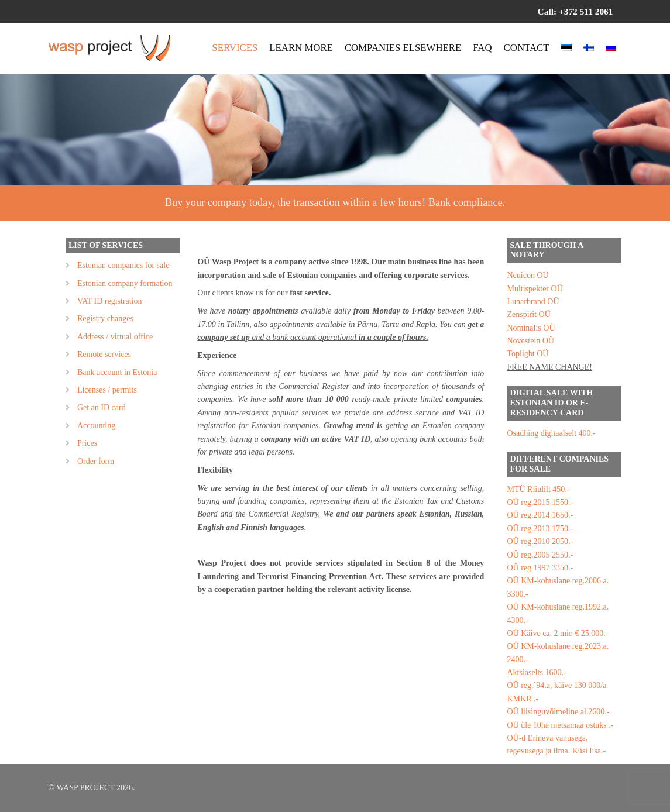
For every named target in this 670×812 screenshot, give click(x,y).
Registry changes (105, 319)
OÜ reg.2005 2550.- (540, 555)
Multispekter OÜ (535, 289)
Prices (87, 443)
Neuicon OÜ (528, 275)
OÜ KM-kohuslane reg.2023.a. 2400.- (558, 653)
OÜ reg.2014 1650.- (540, 515)
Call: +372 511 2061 (575, 11)
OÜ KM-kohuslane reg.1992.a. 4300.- (558, 613)
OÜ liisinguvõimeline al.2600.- (558, 712)
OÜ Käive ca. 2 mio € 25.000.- (557, 633)
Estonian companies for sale (123, 265)
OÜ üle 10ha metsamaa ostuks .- (560, 725)
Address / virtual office (115, 337)
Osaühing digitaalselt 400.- (551, 433)
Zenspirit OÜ (528, 314)
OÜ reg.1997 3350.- (540, 568)
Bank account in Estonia (117, 372)
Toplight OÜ (528, 354)
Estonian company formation (125, 283)
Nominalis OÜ (531, 328)
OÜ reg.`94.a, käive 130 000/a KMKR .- (556, 692)
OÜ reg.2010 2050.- (540, 541)
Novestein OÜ (530, 341)
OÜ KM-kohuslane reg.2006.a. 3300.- (558, 587)
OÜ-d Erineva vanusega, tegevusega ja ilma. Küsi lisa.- (556, 744)
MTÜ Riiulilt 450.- (538, 489)
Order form (96, 461)
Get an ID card (102, 407)
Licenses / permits (107, 390)
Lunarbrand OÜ (533, 302)
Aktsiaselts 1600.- (536, 672)
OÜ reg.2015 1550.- (540, 502)
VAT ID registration (110, 301)
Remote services (104, 354)
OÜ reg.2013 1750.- (540, 529)
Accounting (96, 426)
